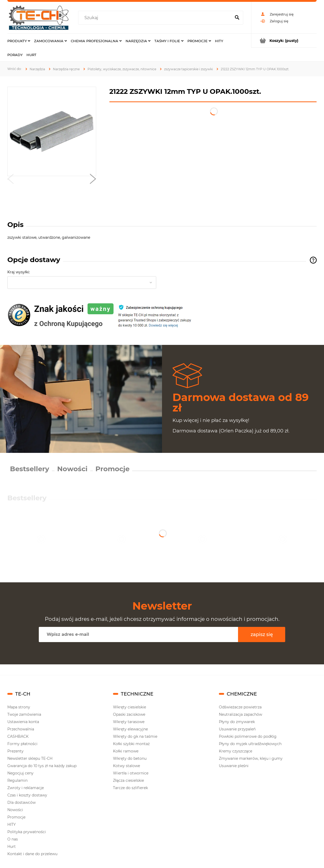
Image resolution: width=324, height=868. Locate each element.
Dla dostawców (21, 802)
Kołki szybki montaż (131, 744)
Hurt (12, 847)
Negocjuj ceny (20, 773)
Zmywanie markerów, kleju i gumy (251, 758)
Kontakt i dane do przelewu (32, 854)
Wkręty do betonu (130, 758)
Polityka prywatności (27, 832)
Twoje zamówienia (24, 714)
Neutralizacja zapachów (241, 714)
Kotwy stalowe (126, 766)
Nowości (72, 469)
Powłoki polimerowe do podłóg (248, 736)
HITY (12, 824)
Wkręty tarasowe (129, 722)
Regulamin (17, 780)
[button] (10, 180)
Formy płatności (22, 744)
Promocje (112, 469)
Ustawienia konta (23, 722)
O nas (13, 839)
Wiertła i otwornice (131, 773)
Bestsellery (30, 469)
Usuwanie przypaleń (237, 729)
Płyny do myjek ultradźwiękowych (250, 744)
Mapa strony (19, 707)
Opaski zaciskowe (129, 714)
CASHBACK (18, 736)
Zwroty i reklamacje (26, 788)
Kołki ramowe (126, 751)
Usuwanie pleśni (234, 766)
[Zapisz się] (262, 634)
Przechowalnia (21, 729)
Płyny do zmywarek (237, 722)
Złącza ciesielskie (128, 780)
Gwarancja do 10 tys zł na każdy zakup (42, 766)
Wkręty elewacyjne (130, 729)
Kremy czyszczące (236, 751)
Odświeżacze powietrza (240, 707)
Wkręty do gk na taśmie (135, 736)
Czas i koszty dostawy (27, 795)
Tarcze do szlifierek (130, 788)
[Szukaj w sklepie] (156, 18)
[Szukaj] (237, 18)
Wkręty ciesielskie (129, 707)
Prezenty (15, 751)
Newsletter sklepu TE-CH (30, 758)
